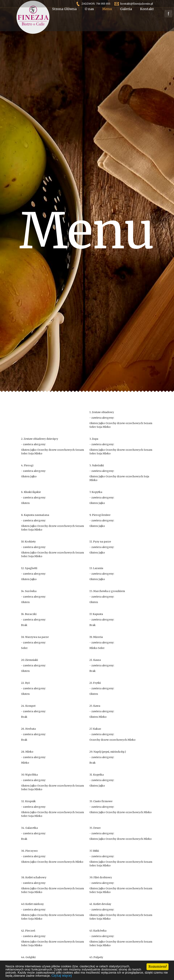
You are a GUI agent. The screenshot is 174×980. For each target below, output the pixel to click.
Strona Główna (64, 16)
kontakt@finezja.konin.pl (137, 4)
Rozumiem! (158, 967)
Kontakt (147, 16)
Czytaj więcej (62, 976)
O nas (89, 16)
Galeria (126, 16)
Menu (107, 16)
